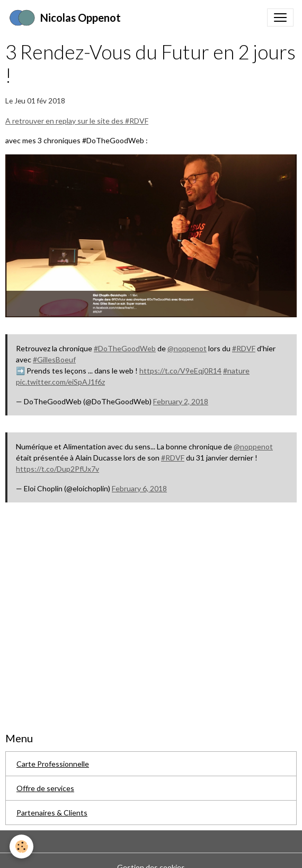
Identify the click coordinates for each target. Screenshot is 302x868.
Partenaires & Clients (52, 813)
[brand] (65, 18)
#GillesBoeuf (54, 359)
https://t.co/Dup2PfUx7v (57, 469)
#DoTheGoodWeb (125, 348)
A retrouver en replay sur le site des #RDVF (77, 121)
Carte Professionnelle (53, 764)
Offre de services (45, 788)
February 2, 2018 (181, 401)
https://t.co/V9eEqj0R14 (180, 371)
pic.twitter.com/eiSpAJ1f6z (60, 382)
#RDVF (244, 348)
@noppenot (187, 348)
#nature (236, 371)
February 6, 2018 (139, 488)
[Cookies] (21, 847)
